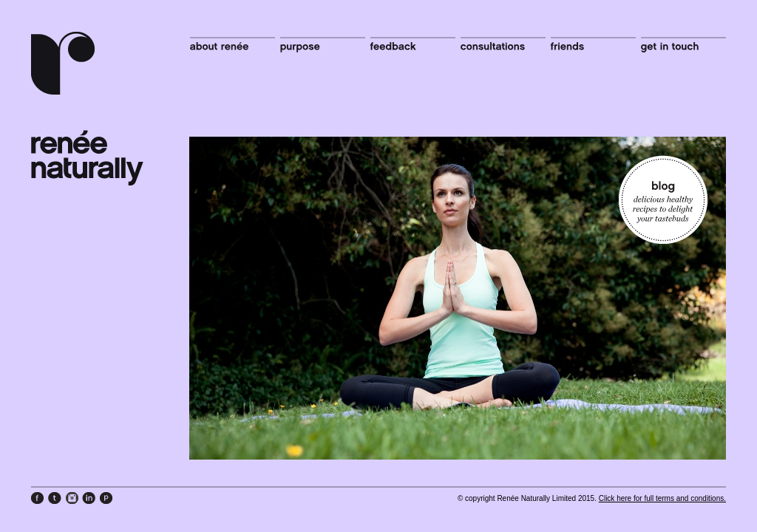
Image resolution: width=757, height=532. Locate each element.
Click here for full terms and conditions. (662, 498)
